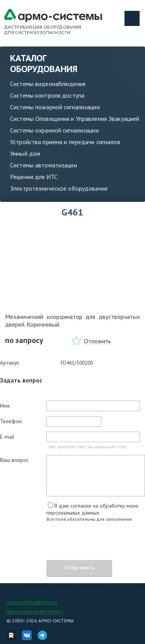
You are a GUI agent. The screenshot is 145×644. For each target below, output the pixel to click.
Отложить (97, 341)
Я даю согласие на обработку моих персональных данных (92, 509)
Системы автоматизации (43, 165)
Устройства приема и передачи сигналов (65, 142)
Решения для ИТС (34, 177)
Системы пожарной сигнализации (55, 107)
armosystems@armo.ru (32, 602)
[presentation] (59, 542)
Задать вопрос (21, 380)
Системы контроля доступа (47, 95)
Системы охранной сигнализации (54, 130)
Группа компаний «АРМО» (35, 611)
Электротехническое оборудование (59, 188)
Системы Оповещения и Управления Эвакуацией (75, 119)
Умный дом (25, 153)
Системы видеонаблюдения (48, 84)
